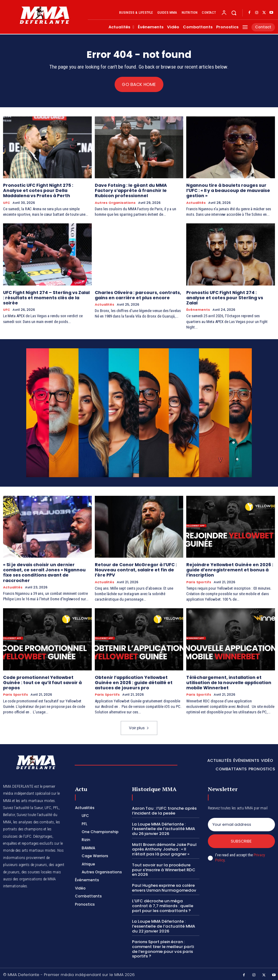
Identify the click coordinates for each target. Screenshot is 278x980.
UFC (7, 202)
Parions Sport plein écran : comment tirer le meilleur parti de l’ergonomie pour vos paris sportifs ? (163, 947)
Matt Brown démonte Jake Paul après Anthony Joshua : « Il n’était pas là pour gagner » (164, 848)
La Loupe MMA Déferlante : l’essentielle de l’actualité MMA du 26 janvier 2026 (163, 827)
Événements (198, 309)
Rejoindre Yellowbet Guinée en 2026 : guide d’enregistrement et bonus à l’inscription (229, 569)
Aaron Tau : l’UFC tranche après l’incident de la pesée (164, 810)
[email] (241, 823)
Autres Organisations (115, 202)
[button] (234, 13)
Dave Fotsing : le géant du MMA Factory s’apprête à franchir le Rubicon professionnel (131, 190)
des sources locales (37, 870)
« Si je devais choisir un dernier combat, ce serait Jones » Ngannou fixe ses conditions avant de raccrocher (44, 572)
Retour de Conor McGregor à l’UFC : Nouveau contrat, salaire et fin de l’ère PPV (136, 569)
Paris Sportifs (199, 581)
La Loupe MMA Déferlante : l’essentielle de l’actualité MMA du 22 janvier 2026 (163, 924)
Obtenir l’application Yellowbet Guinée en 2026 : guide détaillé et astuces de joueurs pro (133, 681)
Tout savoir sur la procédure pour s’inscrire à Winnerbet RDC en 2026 (165, 868)
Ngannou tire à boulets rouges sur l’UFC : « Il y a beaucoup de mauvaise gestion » (228, 190)
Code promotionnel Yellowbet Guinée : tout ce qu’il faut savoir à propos (42, 681)
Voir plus (139, 726)
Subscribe (241, 840)
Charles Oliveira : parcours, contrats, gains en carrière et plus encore (138, 295)
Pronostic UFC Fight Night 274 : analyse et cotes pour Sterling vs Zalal (225, 297)
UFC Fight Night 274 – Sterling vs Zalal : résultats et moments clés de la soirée (46, 297)
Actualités (196, 202)
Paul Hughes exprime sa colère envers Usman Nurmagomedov (163, 886)
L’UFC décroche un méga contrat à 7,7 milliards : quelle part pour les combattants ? (165, 904)
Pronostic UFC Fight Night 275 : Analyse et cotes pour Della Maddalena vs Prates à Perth (38, 190)
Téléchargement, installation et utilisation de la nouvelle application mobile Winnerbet (229, 681)
